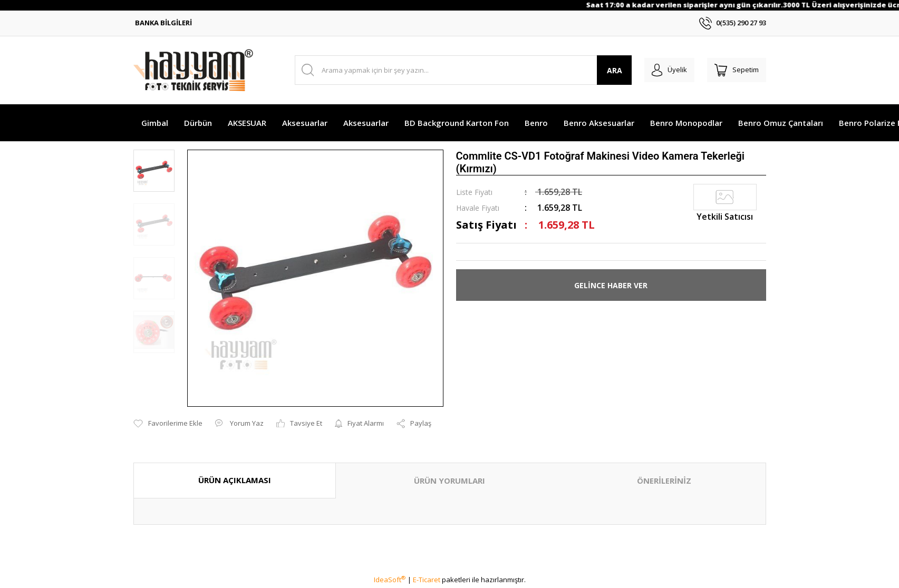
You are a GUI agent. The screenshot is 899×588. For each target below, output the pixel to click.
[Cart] (733, 70)
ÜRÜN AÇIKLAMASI (235, 480)
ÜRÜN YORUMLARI (449, 481)
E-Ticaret (427, 580)
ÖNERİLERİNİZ (664, 481)
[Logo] (193, 70)
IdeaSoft (390, 580)
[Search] (457, 70)
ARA (601, 70)
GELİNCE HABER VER (611, 285)
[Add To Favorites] (168, 424)
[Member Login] (660, 70)
